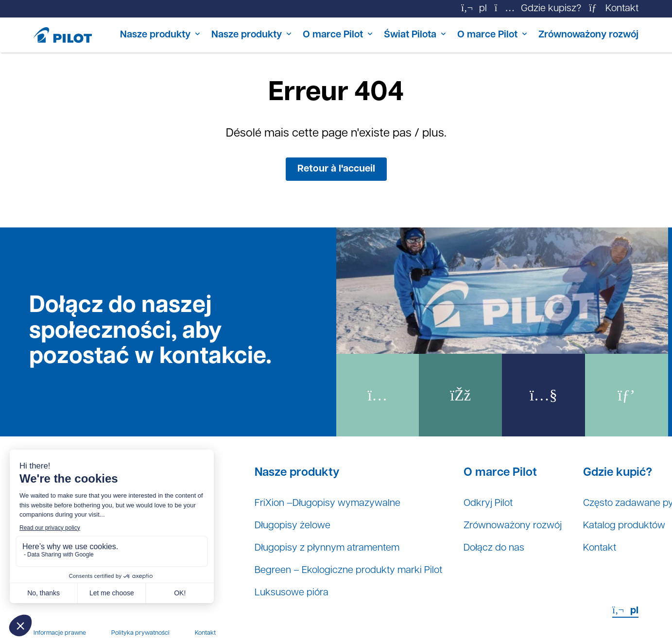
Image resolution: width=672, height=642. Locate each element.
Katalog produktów (624, 526)
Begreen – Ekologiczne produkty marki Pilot (348, 571)
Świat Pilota (410, 35)
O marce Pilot (333, 35)
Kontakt (600, 548)
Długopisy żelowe (293, 526)
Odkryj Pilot (488, 503)
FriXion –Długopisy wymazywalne (327, 503)
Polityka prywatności (140, 633)
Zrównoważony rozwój (588, 35)
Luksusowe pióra (292, 593)
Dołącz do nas (494, 548)
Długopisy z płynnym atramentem (327, 548)
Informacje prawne (60, 633)
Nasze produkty (155, 35)
